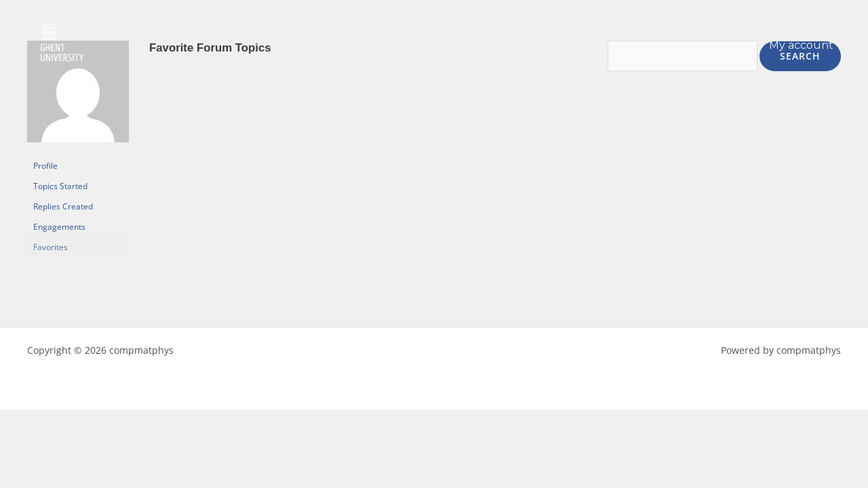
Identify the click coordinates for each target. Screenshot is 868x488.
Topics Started (60, 186)
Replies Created (63, 206)
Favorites (51, 247)
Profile (45, 166)
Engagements (59, 227)
